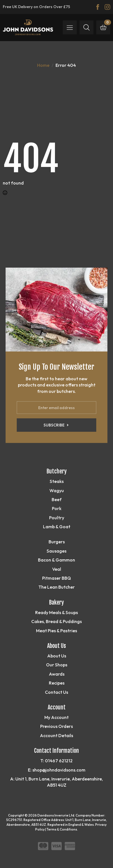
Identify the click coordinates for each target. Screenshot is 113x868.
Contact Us (56, 692)
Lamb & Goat (57, 527)
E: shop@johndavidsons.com (57, 770)
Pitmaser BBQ (56, 578)
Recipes (57, 683)
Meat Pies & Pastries (56, 631)
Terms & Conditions (62, 829)
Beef (57, 499)
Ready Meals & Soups (56, 612)
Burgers (57, 542)
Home (43, 65)
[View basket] (103, 27)
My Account (56, 717)
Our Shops (57, 665)
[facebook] (98, 7)
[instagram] (107, 7)
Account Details (56, 735)
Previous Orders (56, 726)
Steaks (57, 481)
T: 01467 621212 (56, 761)
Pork (57, 508)
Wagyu (57, 490)
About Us (57, 656)
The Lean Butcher (57, 587)
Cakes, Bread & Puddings (56, 621)
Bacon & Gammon (56, 560)
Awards (57, 674)
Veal (57, 569)
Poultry (57, 518)
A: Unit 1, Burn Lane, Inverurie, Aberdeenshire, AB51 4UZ (56, 782)
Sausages (56, 551)
